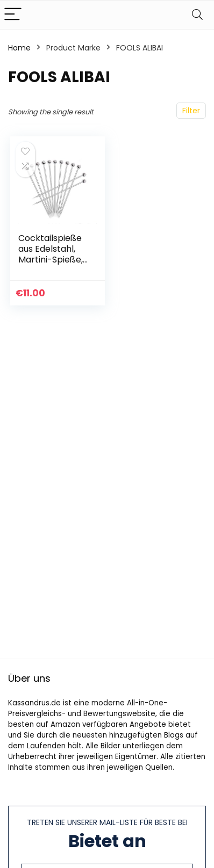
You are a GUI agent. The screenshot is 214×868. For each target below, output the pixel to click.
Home (19, 48)
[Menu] (13, 15)
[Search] (197, 15)
